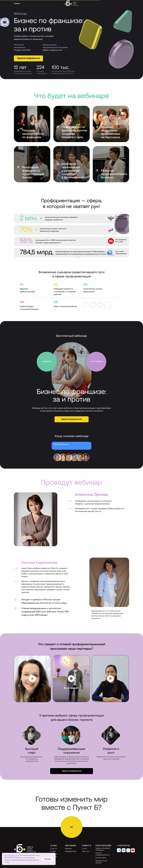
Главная (17, 4)
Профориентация (71, 852)
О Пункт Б (54, 849)
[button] (28, 58)
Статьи (84, 849)
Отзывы (53, 851)
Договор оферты (101, 858)
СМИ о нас (86, 852)
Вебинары (68, 849)
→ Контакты (123, 846)
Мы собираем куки (11, 855)
